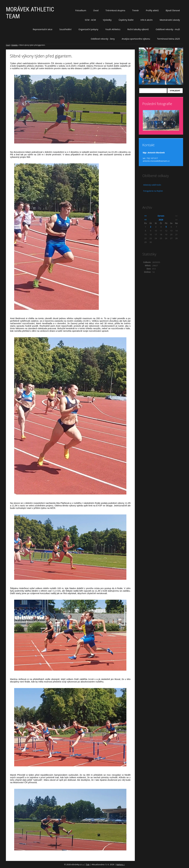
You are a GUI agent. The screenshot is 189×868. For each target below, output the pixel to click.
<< (146, 216)
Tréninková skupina (115, 10)
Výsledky (107, 20)
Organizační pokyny (88, 29)
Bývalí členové (173, 10)
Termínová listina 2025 (168, 39)
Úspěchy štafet (126, 20)
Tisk (88, 864)
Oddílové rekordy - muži (168, 29)
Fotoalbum (81, 10)
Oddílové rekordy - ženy (103, 39)
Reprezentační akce (43, 29)
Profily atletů (152, 10)
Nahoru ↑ (121, 864)
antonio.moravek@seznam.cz (156, 161)
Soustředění (65, 29)
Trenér (136, 10)
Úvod (96, 10)
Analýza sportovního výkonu (136, 39)
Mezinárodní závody (170, 20)
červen (161, 216)
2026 (161, 220)
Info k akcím (146, 20)
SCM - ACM (90, 20)
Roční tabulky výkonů (138, 29)
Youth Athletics (113, 29)
